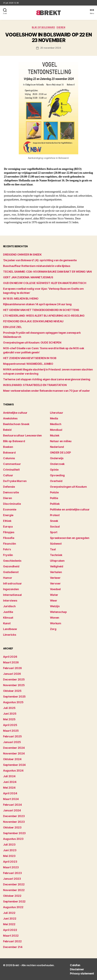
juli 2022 (9, 913)
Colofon (75, 965)
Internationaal (12, 595)
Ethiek (7, 521)
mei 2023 (9, 856)
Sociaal (55, 527)
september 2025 (14, 697)
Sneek (54, 521)
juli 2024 (9, 776)
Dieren (61, 27)
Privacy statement (82, 973)
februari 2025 (12, 736)
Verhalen (56, 572)
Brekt (16, 965)
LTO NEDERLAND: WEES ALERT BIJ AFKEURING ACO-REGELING (44, 316)
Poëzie (54, 492)
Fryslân (8, 555)
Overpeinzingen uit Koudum (68, 487)
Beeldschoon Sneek (16, 424)
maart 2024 (11, 799)
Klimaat (8, 618)
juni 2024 (10, 782)
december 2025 (14, 679)
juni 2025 (10, 714)
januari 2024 (12, 810)
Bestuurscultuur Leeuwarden (22, 435)
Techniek (56, 555)
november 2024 (14, 753)
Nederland (57, 447)
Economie (10, 509)
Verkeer (55, 578)
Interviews (10, 601)
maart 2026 (11, 662)
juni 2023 (10, 850)
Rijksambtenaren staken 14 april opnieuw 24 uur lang (37, 304)
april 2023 (10, 862)
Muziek (55, 435)
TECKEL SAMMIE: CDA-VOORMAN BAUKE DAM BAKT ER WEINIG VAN (47, 272)
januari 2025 (12, 742)
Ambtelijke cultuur (15, 413)
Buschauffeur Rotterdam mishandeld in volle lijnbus (37, 266)
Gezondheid (11, 566)
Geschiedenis (12, 561)
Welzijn (55, 606)
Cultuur (8, 475)
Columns (9, 458)
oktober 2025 (12, 691)
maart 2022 (11, 936)
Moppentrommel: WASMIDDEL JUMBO (28, 364)
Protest (55, 515)
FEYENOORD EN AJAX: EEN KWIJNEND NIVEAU (33, 321)
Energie (8, 515)
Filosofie (9, 538)
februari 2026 (12, 668)
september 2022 (14, 901)
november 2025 (14, 685)
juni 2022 (10, 919)
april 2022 (10, 930)
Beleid (7, 430)
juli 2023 (9, 845)
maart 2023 (11, 867)
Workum (56, 623)
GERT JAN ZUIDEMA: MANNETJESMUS (28, 277)
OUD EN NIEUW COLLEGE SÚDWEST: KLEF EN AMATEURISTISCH (45, 283)
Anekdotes (10, 418)
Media (54, 418)
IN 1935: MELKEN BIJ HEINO (21, 299)
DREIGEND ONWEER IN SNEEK (22, 255)
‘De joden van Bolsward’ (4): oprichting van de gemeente (40, 260)
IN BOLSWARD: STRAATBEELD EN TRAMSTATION (35, 385)
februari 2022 (12, 941)
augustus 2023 (13, 839)
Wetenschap (58, 612)
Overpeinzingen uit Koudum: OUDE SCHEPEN (32, 343)
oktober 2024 (12, 759)
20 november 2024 (51, 48)
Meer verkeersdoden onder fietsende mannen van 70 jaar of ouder (46, 391)
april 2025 (10, 725)
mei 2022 (9, 924)
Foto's (7, 549)
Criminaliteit (11, 470)
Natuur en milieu (61, 441)
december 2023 (14, 816)
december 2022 (14, 884)
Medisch (56, 424)
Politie (54, 498)
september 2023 (14, 833)
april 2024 (10, 793)
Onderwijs (57, 458)
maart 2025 (11, 731)
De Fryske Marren (15, 481)
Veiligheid (57, 566)
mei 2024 (9, 788)
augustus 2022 (13, 907)
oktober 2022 (12, 896)
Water (54, 595)
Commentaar (12, 464)
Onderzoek (57, 464)
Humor (8, 578)
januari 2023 (12, 879)
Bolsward (9, 453)
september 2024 (14, 765)
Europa (8, 527)
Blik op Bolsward (43, 27)
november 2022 (14, 890)
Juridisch (9, 606)
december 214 (13, 947)
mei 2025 (9, 719)
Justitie (8, 612)
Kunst (7, 623)
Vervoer (55, 583)
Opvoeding (57, 475)
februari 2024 (12, 805)
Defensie (9, 487)
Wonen (55, 618)
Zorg (53, 629)
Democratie (11, 492)
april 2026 (10, 657)
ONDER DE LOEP (60, 453)
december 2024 (14, 748)
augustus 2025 (13, 702)
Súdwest (56, 544)
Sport (54, 532)
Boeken (8, 447)
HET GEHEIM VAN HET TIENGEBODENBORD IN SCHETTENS (41, 310)
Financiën (10, 544)
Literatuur (57, 413)
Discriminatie (12, 504)
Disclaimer (77, 969)
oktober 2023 (12, 827)
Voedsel (55, 589)
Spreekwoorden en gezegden (70, 538)
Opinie (54, 470)
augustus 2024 (13, 771)
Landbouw (10, 629)
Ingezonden (11, 589)
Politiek (55, 504)
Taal (53, 549)
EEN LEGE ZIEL (12, 327)
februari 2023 (12, 873)
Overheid (56, 481)
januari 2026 (12, 674)
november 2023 (14, 822)
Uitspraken (57, 561)
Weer (54, 601)
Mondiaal (56, 430)
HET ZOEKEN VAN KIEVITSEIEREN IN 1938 (30, 358)
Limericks (10, 635)
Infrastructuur (12, 583)
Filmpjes (9, 532)
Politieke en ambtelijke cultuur (70, 509)
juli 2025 (9, 708)
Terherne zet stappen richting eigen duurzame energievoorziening (47, 379)
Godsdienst (11, 572)
